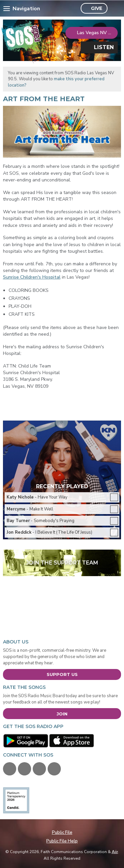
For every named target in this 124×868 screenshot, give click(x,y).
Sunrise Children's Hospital (32, 277)
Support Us (62, 674)
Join (62, 714)
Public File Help (62, 841)
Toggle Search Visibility (114, 9)
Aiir (115, 852)
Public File (62, 833)
